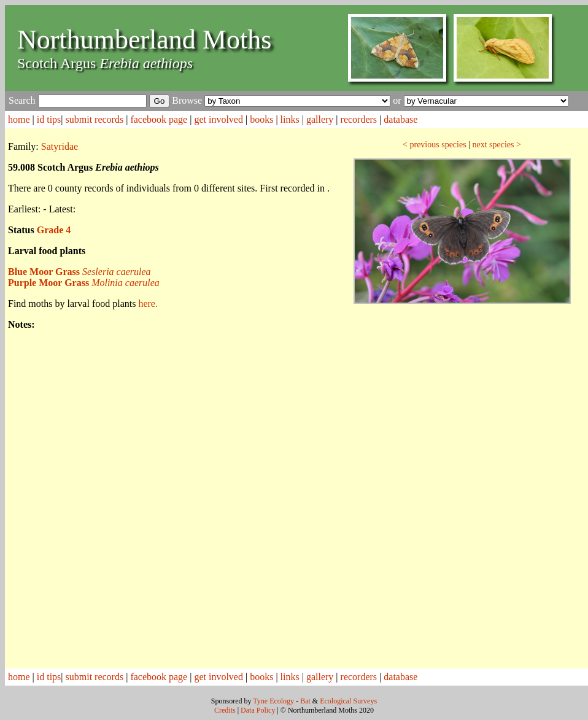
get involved (219, 119)
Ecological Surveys (348, 701)
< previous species (435, 145)
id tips (49, 119)
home (19, 119)
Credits (225, 710)
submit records (95, 119)
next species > (496, 145)
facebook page (159, 119)
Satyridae (60, 146)
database (400, 119)
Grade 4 (54, 230)
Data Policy (258, 710)
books (261, 119)
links (290, 119)
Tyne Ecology (273, 701)
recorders (359, 119)
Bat (305, 701)
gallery (320, 119)
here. (148, 304)
